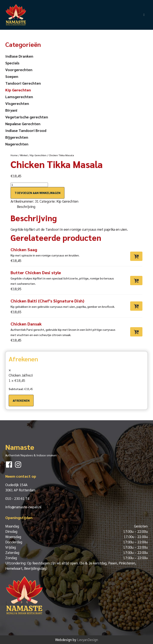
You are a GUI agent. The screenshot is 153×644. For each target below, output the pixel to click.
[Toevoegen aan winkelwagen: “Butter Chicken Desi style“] (136, 281)
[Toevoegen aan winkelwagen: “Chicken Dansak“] (136, 332)
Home (14, 155)
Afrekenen (21, 400)
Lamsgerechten (19, 97)
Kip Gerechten (38, 155)
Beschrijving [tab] (26, 206)
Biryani (11, 110)
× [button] (10, 370)
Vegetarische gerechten (27, 117)
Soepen (12, 76)
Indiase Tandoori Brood (26, 130)
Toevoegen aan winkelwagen (38, 193)
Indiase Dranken (19, 56)
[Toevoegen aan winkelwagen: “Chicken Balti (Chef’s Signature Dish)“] (136, 306)
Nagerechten (17, 144)
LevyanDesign (88, 640)
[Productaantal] (29, 185)
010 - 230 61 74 (17, 498)
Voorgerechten (19, 70)
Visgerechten (17, 103)
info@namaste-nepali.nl (23, 507)
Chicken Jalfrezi (21, 375)
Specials (12, 63)
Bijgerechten (17, 137)
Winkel (24, 155)
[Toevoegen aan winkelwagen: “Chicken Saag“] (136, 256)
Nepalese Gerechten (23, 124)
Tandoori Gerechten (23, 83)
